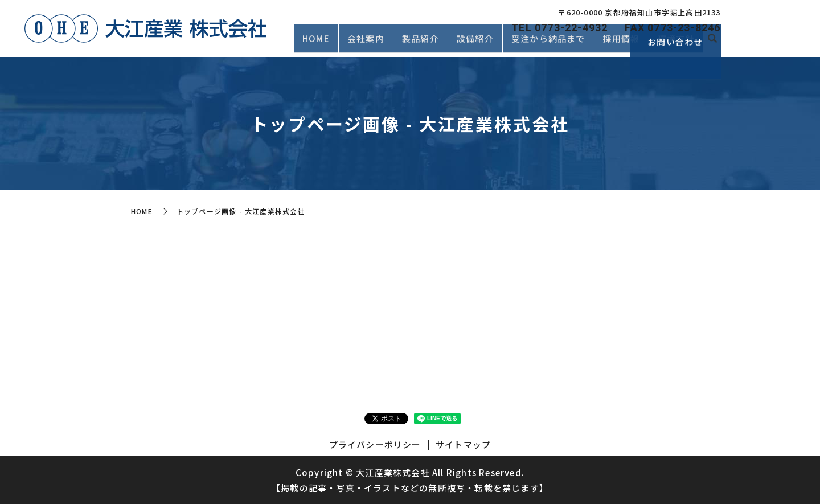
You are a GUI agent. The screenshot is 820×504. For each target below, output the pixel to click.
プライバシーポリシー (375, 444)
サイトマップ (463, 444)
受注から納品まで (548, 44)
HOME (316, 44)
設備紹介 (475, 44)
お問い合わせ (774, 40)
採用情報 (622, 44)
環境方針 (676, 44)
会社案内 (366, 44)
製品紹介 (421, 44)
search (712, 44)
